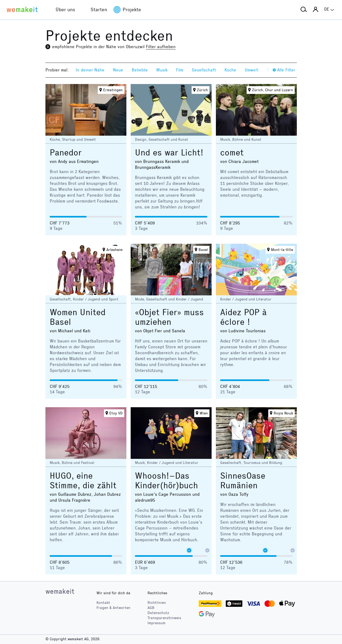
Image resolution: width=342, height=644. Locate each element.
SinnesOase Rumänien (243, 481)
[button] (304, 10)
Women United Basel (78, 317)
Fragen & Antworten (113, 608)
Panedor (66, 153)
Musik (162, 70)
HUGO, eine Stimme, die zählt (83, 481)
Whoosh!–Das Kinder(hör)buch (166, 481)
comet (232, 153)
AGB (151, 608)
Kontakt (103, 603)
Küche (230, 70)
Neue (118, 70)
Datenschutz (158, 613)
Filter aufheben (161, 47)
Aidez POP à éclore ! (243, 317)
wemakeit (60, 591)
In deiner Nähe (90, 70)
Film (180, 70)
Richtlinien (157, 603)
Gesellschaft (204, 70)
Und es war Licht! (169, 153)
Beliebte (140, 70)
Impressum (156, 623)
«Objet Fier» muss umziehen (169, 317)
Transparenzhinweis (164, 618)
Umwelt (252, 70)
